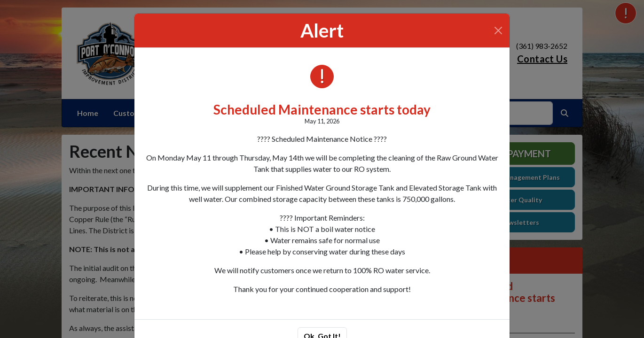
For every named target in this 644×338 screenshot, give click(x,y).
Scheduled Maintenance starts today (322, 109)
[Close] (498, 31)
